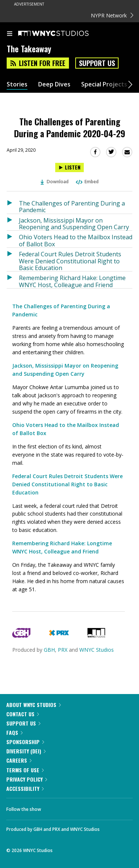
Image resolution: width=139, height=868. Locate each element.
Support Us (97, 63)
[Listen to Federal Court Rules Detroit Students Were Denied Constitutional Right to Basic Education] (13, 259)
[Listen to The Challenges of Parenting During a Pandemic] (13, 205)
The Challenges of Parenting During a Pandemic (72, 206)
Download (54, 182)
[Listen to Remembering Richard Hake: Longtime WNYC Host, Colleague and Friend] (13, 280)
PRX (63, 650)
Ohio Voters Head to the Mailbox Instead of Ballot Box (76, 240)
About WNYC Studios (34, 705)
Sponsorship (25, 742)
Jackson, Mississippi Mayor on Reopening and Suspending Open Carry (74, 223)
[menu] (10, 34)
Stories (17, 84)
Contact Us (23, 714)
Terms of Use (25, 770)
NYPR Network (112, 15)
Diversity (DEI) (26, 751)
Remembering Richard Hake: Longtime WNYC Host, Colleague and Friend (72, 281)
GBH (49, 650)
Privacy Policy (27, 779)
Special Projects (104, 84)
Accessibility (25, 788)
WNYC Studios (97, 650)
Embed (87, 182)
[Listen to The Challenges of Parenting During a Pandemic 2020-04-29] (69, 167)
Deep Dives (54, 84)
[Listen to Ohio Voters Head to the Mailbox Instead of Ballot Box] (13, 239)
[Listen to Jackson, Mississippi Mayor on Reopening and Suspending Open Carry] (13, 222)
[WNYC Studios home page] (63, 34)
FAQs (14, 732)
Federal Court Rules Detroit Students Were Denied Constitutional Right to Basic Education (70, 261)
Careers (19, 760)
